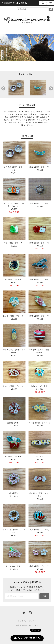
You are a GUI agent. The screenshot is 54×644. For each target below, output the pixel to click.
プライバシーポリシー (27, 621)
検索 (51, 9)
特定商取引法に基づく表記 (27, 625)
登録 (44, 596)
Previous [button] (3, 88)
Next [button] (51, 88)
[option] (16, 88)
